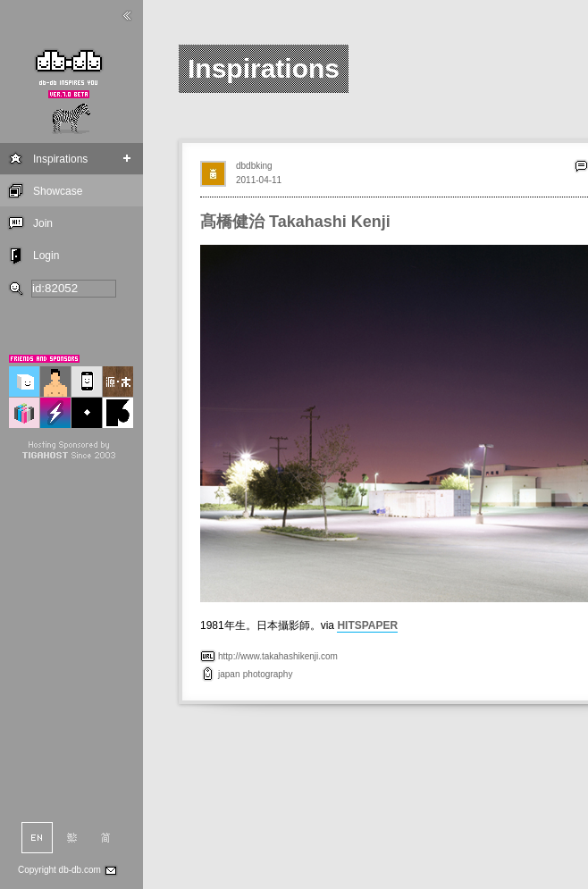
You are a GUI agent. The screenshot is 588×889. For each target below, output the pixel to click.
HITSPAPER (367, 625)
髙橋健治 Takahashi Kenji (295, 222)
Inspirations (60, 159)
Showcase (58, 191)
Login (46, 256)
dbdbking (254, 166)
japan (229, 674)
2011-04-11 (259, 180)
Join (43, 223)
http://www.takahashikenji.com (278, 656)
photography (268, 674)
